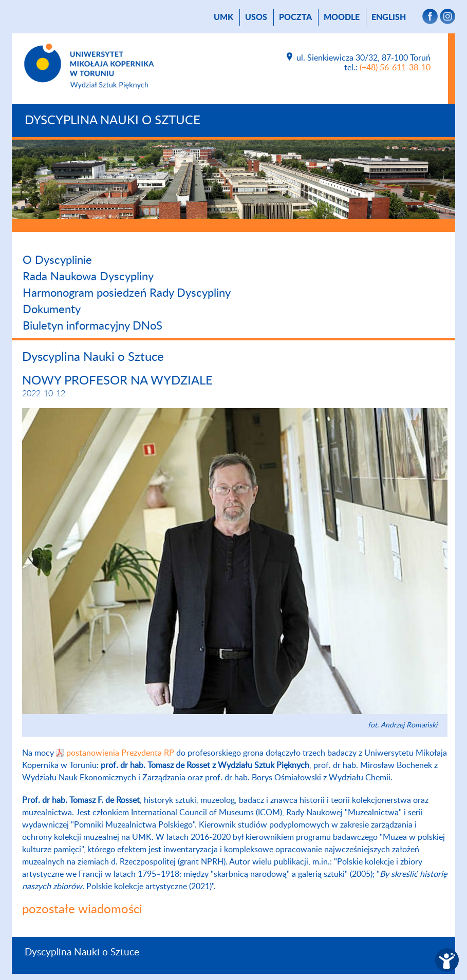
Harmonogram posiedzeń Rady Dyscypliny (127, 293)
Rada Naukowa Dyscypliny (88, 277)
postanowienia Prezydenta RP (120, 753)
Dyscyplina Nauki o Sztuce (113, 121)
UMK (223, 17)
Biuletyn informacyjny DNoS (92, 326)
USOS (256, 17)
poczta (295, 17)
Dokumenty (52, 310)
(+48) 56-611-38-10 (395, 68)
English (389, 17)
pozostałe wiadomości (82, 910)
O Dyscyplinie (57, 260)
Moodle (342, 17)
